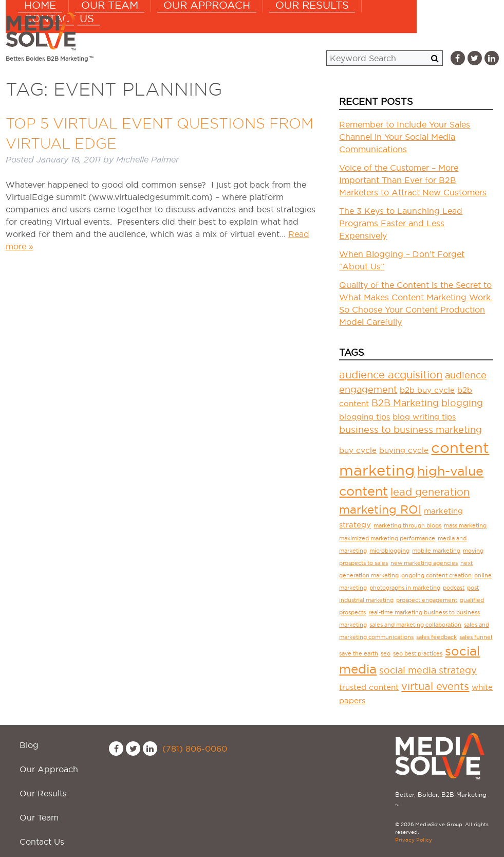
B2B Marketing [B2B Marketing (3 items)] (405, 403)
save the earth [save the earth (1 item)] (359, 653)
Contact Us (447, 31)
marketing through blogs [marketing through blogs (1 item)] (407, 525)
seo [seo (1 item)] (386, 653)
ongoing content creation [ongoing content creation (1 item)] (436, 575)
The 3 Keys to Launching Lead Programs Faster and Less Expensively (401, 223)
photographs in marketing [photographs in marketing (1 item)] (405, 588)
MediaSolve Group (44, 31)
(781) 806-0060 (195, 749)
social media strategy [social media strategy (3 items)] (428, 670)
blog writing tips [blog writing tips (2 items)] (424, 417)
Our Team (183, 31)
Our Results (362, 31)
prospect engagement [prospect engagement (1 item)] (427, 600)
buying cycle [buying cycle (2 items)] (404, 450)
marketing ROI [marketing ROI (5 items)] (380, 509)
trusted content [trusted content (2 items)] (369, 687)
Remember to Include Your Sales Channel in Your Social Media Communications (405, 137)
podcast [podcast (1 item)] (454, 588)
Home (120, 31)
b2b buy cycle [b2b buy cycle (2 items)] (427, 390)
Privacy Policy (414, 840)
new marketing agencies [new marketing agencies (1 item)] (424, 563)
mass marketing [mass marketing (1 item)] (465, 525)
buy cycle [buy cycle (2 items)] (358, 450)
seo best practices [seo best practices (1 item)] (418, 653)
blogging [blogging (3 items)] (462, 403)
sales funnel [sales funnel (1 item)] (476, 637)
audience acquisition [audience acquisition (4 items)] (391, 375)
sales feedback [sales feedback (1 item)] (436, 637)
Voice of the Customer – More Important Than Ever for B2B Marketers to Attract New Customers (413, 180)
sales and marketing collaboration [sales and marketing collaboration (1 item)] (415, 625)
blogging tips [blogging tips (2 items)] (365, 417)
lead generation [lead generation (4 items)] (430, 492)
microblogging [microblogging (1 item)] (389, 551)
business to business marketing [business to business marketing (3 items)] (410, 430)
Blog (23, 739)
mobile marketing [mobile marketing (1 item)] (436, 551)
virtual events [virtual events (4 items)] (435, 686)
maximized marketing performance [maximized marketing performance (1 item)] (387, 538)
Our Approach (269, 31)
